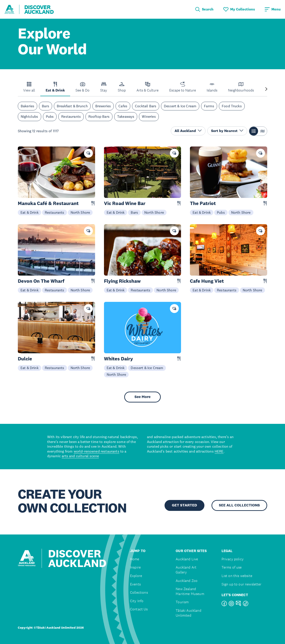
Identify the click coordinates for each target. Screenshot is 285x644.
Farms (209, 106)
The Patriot (203, 203)
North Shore (80, 212)
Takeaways (126, 116)
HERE (219, 451)
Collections (139, 592)
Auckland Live (187, 559)
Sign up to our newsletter (242, 584)
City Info (137, 601)
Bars (46, 106)
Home (135, 559)
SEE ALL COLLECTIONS (239, 505)
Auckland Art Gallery (186, 570)
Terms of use (232, 567)
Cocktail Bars (146, 106)
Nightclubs (30, 116)
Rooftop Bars (99, 116)
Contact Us (139, 609)
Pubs (50, 116)
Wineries (149, 116)
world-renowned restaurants (97, 451)
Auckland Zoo (187, 581)
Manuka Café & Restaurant (48, 203)
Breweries (103, 106)
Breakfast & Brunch (72, 106)
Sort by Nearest (227, 131)
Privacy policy (233, 559)
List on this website (237, 576)
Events (135, 584)
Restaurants (71, 116)
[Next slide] (266, 89)
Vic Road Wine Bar (125, 203)
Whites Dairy (118, 359)
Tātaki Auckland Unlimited (188, 613)
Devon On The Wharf (41, 281)
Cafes (123, 106)
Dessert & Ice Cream (180, 106)
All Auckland (188, 131)
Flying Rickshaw (122, 281)
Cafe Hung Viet (207, 281)
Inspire (135, 567)
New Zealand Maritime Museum (190, 591)
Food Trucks (232, 106)
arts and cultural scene (80, 456)
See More (142, 397)
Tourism (182, 602)
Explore (136, 576)
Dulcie (25, 359)
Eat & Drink (30, 212)
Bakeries (27, 106)
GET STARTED (184, 505)
